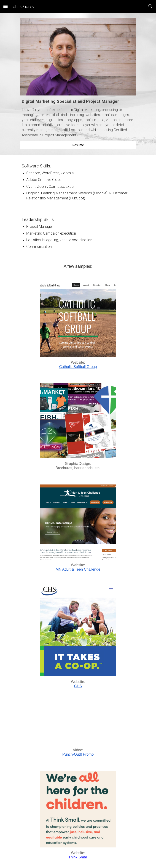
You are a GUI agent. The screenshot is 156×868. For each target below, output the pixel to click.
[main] (78, 118)
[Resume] (78, 145)
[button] (5, 6)
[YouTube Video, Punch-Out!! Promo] (78, 724)
